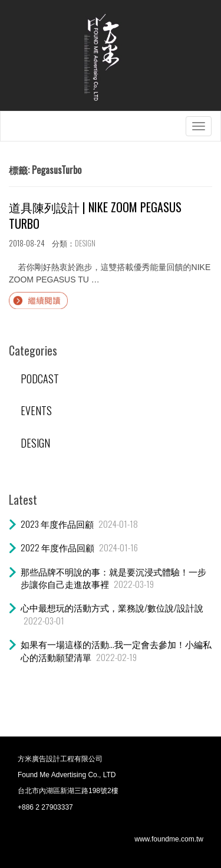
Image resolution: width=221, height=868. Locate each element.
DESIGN (85, 243)
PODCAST (40, 379)
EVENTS (36, 410)
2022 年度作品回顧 (57, 547)
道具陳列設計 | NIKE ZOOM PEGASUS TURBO (95, 215)
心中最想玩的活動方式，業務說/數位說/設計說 (112, 607)
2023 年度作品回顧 (57, 524)
